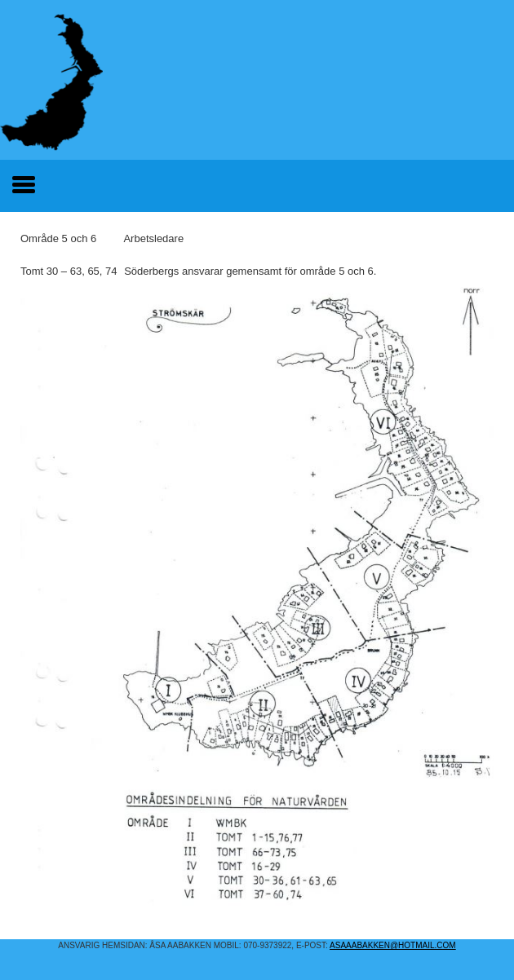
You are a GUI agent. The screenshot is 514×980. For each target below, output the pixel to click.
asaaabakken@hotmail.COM (393, 945)
